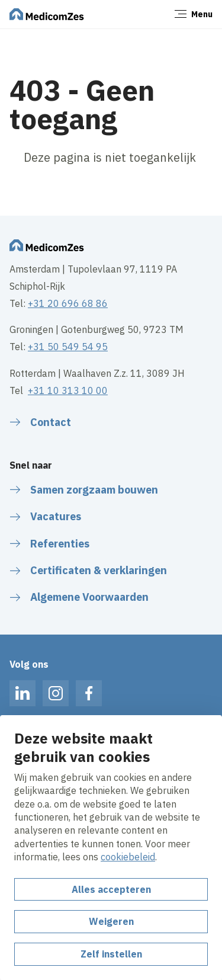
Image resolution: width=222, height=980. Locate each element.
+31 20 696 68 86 (68, 303)
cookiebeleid (128, 857)
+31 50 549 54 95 (68, 347)
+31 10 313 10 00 (68, 390)
